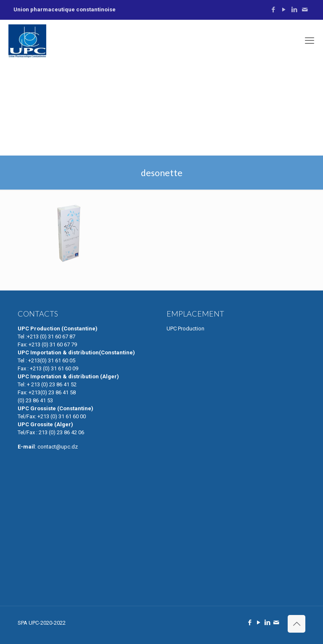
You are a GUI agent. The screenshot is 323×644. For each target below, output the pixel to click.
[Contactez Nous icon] (305, 10)
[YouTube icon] (284, 10)
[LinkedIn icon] (294, 10)
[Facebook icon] (273, 10)
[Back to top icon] (297, 624)
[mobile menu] (310, 41)
